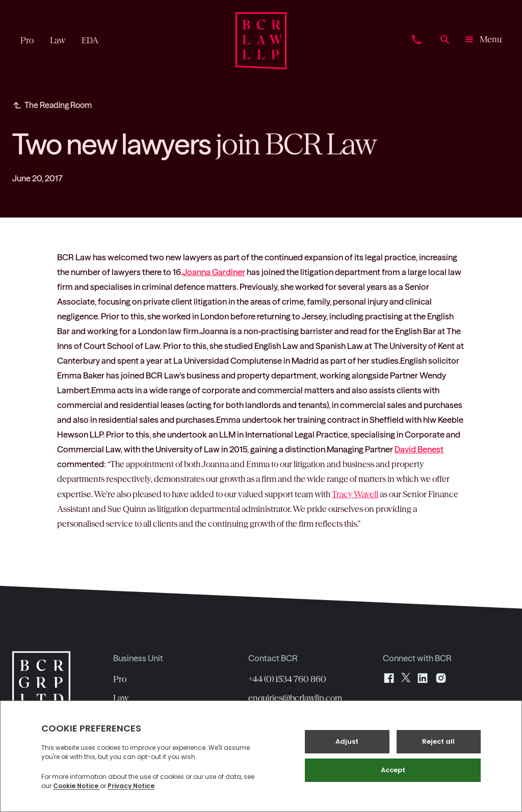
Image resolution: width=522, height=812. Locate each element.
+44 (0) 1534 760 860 (287, 679)
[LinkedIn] (423, 678)
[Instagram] (441, 678)
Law (121, 698)
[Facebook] (389, 678)
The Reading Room (58, 105)
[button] (482, 41)
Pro (120, 679)
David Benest (419, 449)
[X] (406, 678)
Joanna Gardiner (214, 272)
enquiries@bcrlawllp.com (295, 698)
